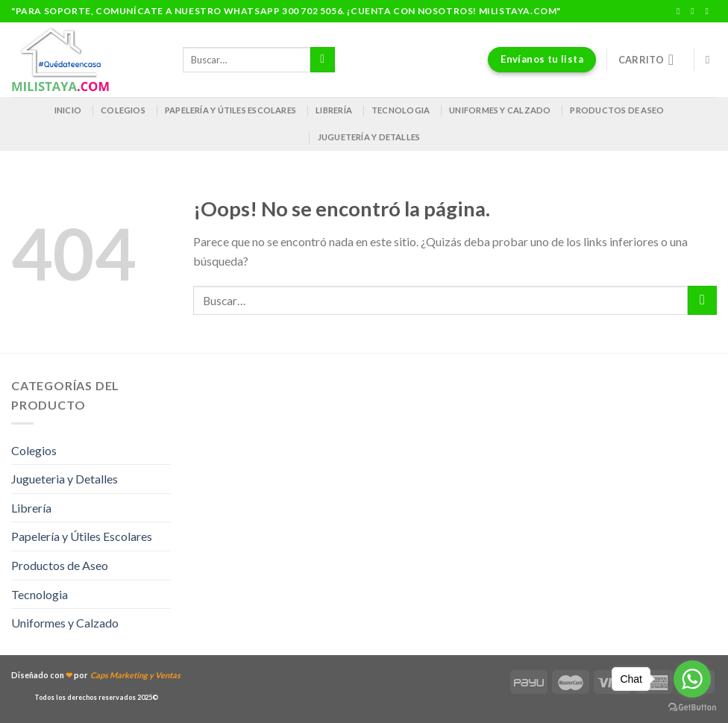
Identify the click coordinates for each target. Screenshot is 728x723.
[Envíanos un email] (709, 11)
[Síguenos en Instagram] (695, 11)
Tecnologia (401, 110)
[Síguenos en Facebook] (681, 11)
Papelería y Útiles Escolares (82, 536)
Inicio (68, 110)
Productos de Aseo (617, 110)
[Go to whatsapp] (692, 679)
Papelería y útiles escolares (230, 110)
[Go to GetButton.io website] (692, 708)
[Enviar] (323, 60)
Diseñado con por (96, 675)
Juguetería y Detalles (369, 137)
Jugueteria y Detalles (65, 479)
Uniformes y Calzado (500, 110)
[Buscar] (711, 60)
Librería (334, 110)
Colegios (123, 110)
